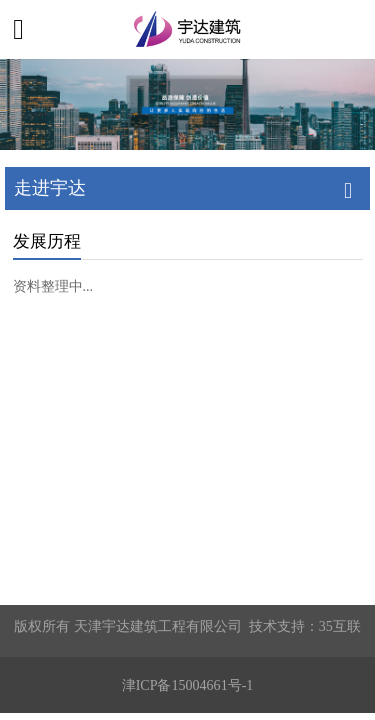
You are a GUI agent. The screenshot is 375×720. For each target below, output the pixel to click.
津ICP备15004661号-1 (188, 685)
